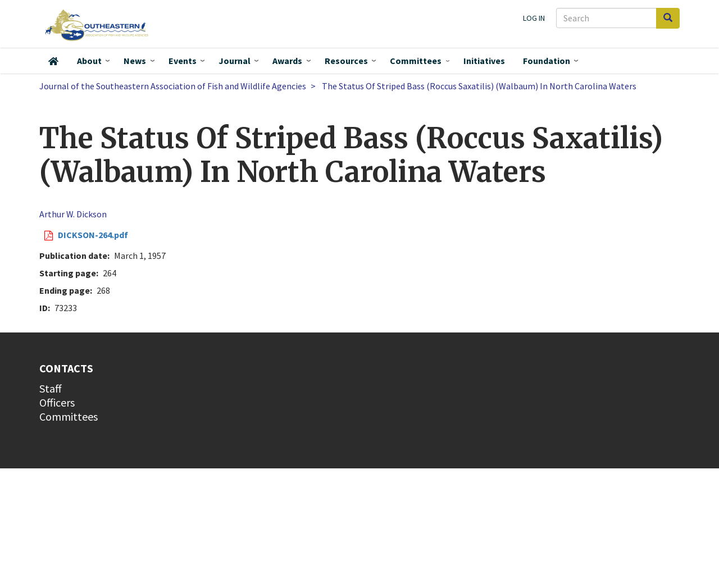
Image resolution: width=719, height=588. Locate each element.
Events (183, 61)
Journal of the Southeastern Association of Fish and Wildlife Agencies (173, 86)
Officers (57, 402)
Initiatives (484, 61)
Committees (416, 61)
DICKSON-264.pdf (93, 235)
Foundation (547, 61)
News (135, 61)
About (89, 61)
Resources (346, 61)
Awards (287, 61)
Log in (534, 18)
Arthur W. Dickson (73, 214)
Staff (51, 388)
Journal (235, 61)
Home (53, 61)
